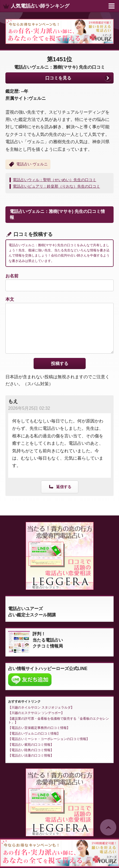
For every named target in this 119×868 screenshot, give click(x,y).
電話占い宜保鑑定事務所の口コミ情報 (39, 728)
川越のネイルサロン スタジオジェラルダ (41, 707)
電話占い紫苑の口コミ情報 (31, 745)
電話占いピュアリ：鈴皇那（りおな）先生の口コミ (56, 186)
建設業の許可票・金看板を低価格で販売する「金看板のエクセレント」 (59, 720)
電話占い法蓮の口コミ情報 (31, 755)
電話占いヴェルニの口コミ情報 (34, 734)
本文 (10, 299)
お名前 (12, 276)
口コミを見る (58, 78)
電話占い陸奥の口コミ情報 (31, 750)
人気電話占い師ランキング (40, 6)
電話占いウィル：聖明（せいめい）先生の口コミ (54, 180)
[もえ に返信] (60, 487)
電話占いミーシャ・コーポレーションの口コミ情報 (49, 739)
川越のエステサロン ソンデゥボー (36, 713)
